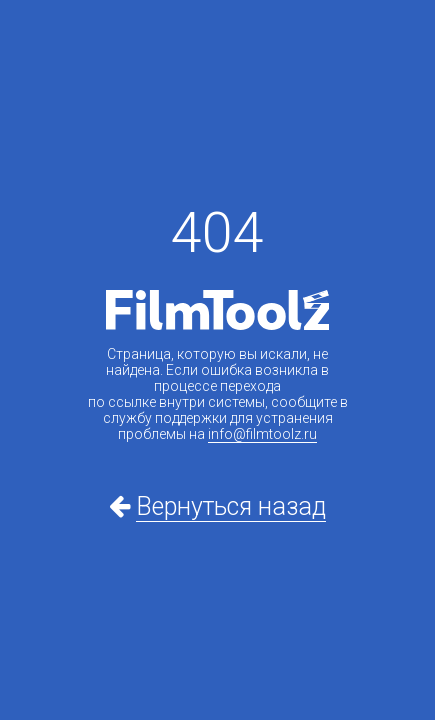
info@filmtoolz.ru (262, 434)
